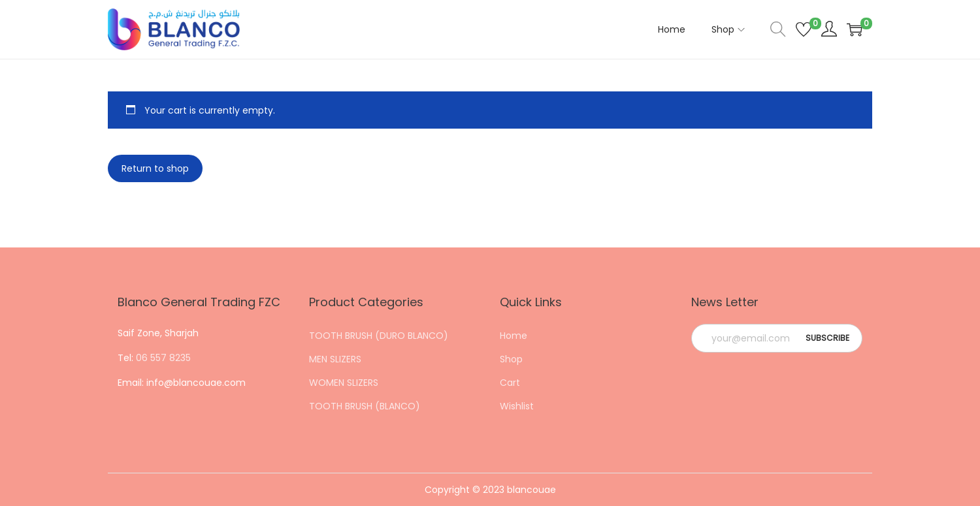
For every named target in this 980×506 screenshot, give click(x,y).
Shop (511, 359)
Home (514, 336)
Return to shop (155, 168)
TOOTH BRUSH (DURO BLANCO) (379, 336)
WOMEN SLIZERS (344, 383)
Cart (510, 383)
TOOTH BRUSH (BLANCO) (365, 406)
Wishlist (517, 406)
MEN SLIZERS (335, 359)
